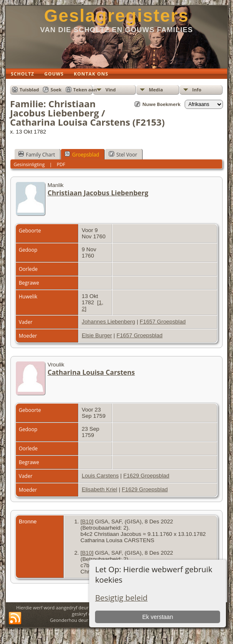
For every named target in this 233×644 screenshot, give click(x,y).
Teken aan (85, 90)
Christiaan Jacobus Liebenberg (98, 193)
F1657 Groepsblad (163, 322)
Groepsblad (82, 154)
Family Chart (37, 154)
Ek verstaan (158, 617)
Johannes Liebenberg (108, 322)
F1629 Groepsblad (146, 476)
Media (156, 90)
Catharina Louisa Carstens (91, 372)
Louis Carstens (100, 476)
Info (197, 90)
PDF (61, 164)
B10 (87, 522)
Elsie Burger (97, 335)
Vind (111, 90)
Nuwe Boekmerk (161, 104)
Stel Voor (123, 154)
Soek (56, 90)
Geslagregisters (117, 16)
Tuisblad (29, 90)
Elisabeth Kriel (99, 489)
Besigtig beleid (121, 597)
